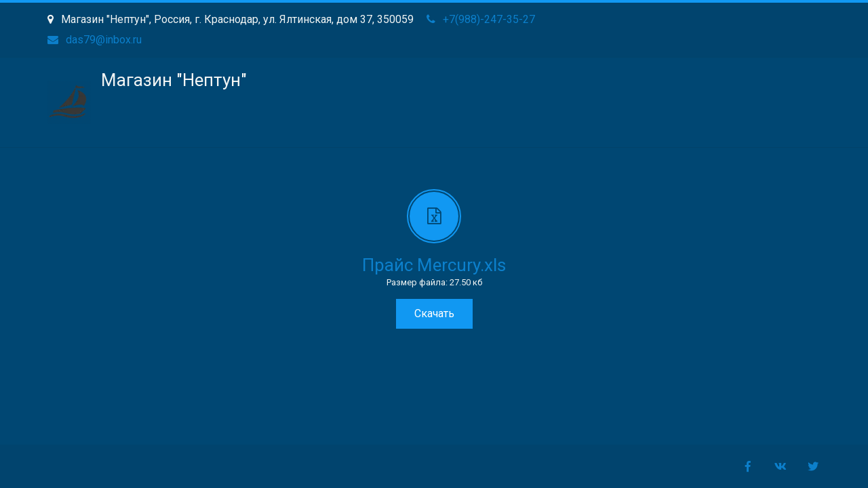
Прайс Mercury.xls (434, 265)
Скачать (434, 313)
